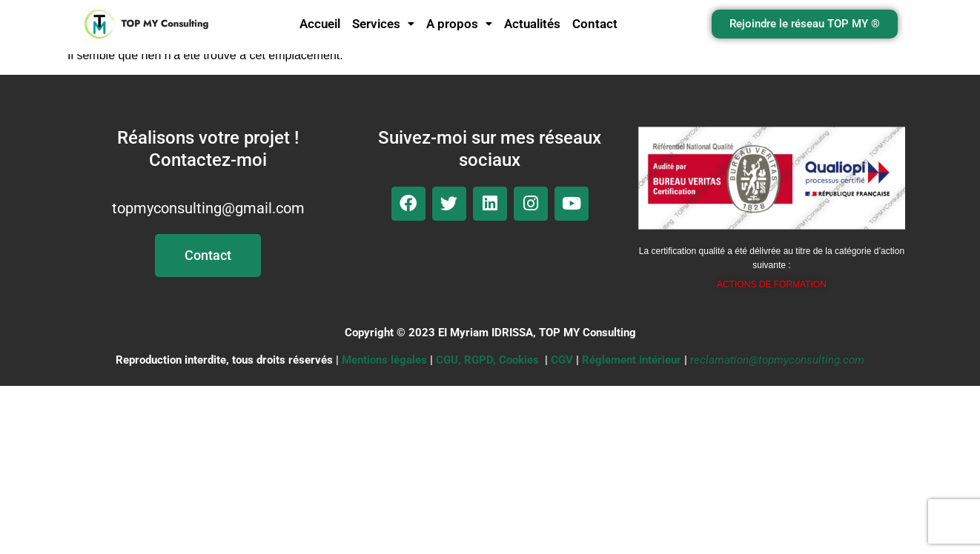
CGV (562, 360)
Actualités (532, 24)
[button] (383, 24)
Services (383, 24)
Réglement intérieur (632, 360)
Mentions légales (384, 360)
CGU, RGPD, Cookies (487, 360)
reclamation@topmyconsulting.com (777, 360)
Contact (595, 24)
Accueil (320, 24)
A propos (459, 24)
